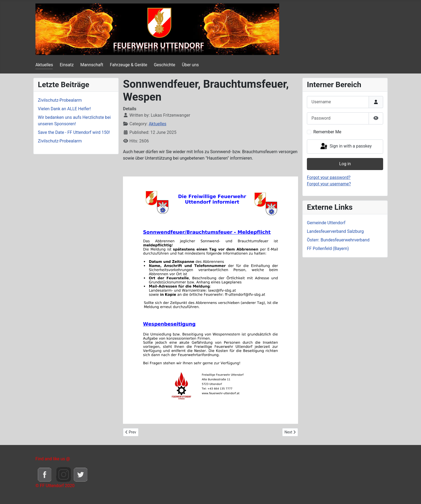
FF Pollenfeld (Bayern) (328, 249)
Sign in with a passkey (346, 146)
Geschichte (165, 65)
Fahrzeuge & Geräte (128, 65)
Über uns (190, 65)
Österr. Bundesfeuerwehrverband (338, 240)
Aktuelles (44, 65)
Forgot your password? (329, 177)
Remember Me (327, 132)
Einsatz (67, 65)
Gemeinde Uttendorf (326, 223)
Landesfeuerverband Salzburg (335, 231)
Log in (345, 164)
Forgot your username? (329, 184)
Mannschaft (92, 65)
